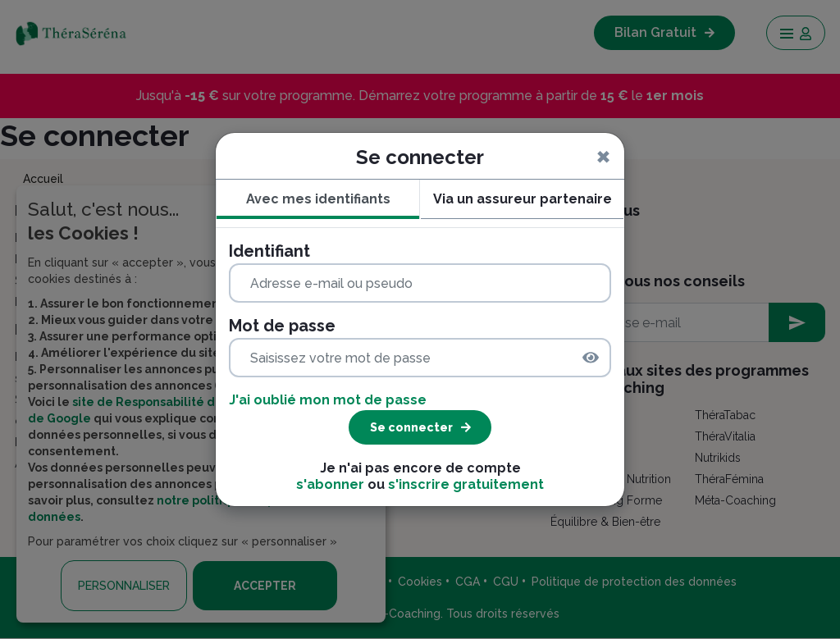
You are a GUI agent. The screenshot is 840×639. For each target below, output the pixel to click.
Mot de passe (282, 326)
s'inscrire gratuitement (466, 484)
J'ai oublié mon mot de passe (328, 400)
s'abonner (330, 484)
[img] (591, 358)
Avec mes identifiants (318, 199)
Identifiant (269, 251)
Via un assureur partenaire (523, 199)
